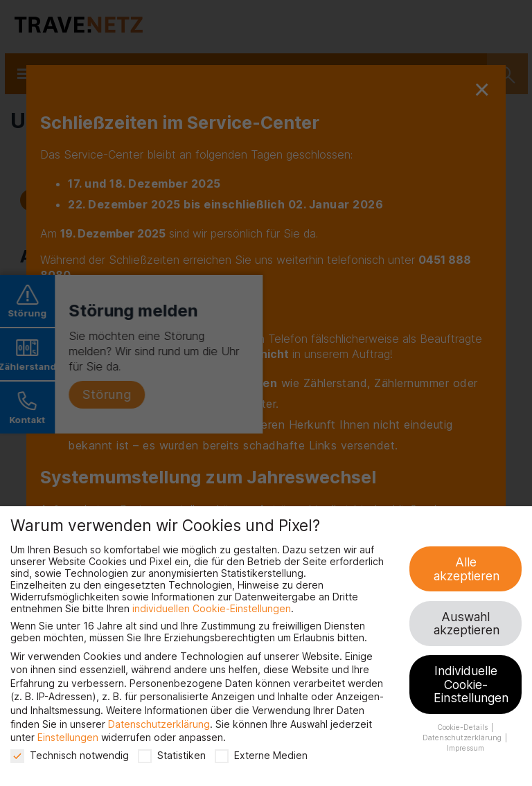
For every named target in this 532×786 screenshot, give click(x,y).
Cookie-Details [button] (463, 727)
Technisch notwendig (70, 755)
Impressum (465, 748)
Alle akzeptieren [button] (467, 569)
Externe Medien (261, 755)
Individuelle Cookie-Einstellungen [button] (471, 684)
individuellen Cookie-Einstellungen (212, 608)
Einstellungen (68, 737)
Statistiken (172, 755)
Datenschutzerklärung (159, 724)
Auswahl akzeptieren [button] (467, 624)
